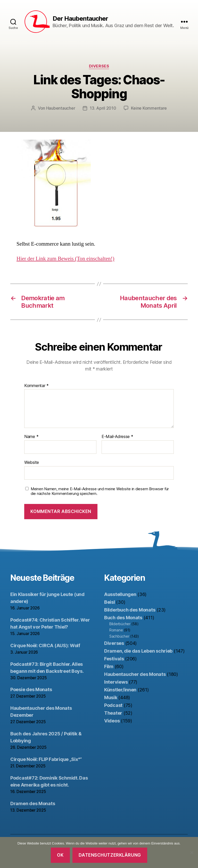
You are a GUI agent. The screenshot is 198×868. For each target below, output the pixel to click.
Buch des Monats (123, 618)
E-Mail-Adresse (117, 437)
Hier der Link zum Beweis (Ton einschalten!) (65, 259)
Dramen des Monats (33, 803)
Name (31, 437)
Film (109, 666)
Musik (111, 697)
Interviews (116, 682)
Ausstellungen (120, 594)
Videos (112, 721)
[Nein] (192, 852)
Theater (113, 713)
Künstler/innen (120, 690)
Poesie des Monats (31, 689)
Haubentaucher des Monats (135, 674)
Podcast (113, 705)
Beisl (110, 602)
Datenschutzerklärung (110, 855)
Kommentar (36, 386)
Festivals (114, 659)
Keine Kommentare (149, 108)
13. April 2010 (103, 108)
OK (60, 855)
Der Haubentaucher (80, 19)
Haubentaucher (61, 108)
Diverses (99, 66)
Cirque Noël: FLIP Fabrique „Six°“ (46, 759)
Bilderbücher (120, 624)
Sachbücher (119, 636)
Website (32, 462)
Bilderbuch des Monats (130, 610)
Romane (116, 630)
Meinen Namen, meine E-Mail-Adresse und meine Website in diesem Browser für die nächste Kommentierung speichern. (100, 491)
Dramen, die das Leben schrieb (138, 651)
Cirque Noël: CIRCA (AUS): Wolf (45, 646)
